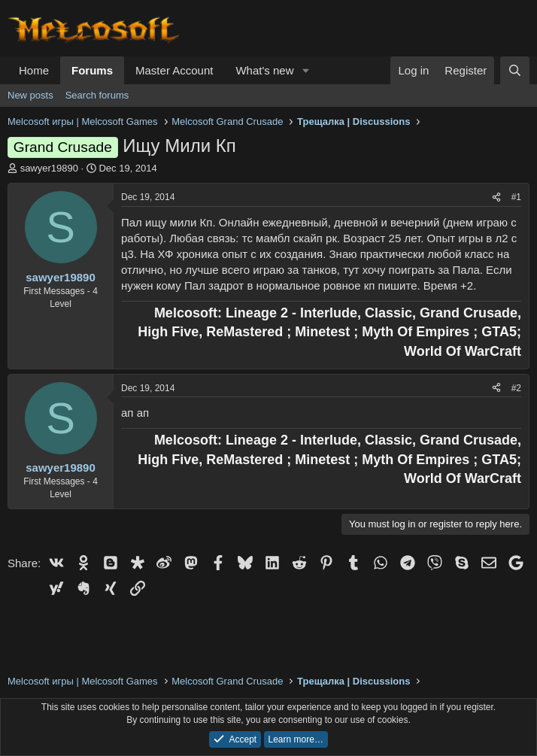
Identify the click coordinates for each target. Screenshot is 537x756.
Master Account (174, 70)
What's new (264, 70)
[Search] (515, 70)
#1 (516, 197)
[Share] (496, 197)
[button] (305, 70)
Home (34, 70)
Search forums (97, 95)
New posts (30, 95)
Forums (92, 70)
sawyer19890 (49, 168)
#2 (516, 388)
